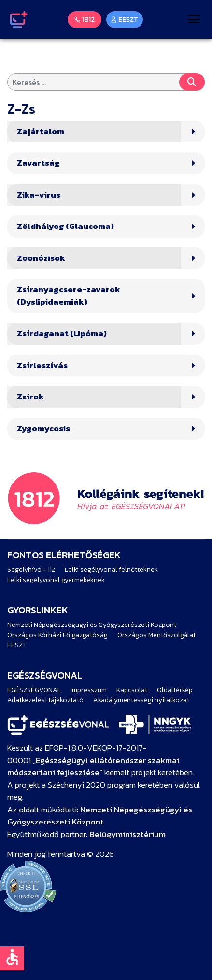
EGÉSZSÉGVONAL (34, 690)
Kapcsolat (132, 690)
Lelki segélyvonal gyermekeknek (56, 580)
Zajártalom (41, 132)
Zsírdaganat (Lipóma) (62, 334)
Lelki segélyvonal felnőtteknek (111, 570)
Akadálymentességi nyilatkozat (141, 700)
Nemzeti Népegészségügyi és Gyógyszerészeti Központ (92, 625)
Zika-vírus (39, 195)
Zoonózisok (41, 258)
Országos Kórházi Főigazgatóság (57, 635)
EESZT (17, 645)
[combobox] (106, 82)
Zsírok (30, 397)
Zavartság (38, 163)
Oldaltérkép (175, 690)
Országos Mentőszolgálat (156, 635)
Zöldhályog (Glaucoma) (65, 226)
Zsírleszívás (42, 365)
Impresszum (89, 690)
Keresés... (192, 82)
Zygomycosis (43, 429)
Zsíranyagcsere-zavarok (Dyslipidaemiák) (69, 296)
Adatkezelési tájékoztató (45, 700)
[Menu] (194, 19)
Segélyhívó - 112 (31, 570)
